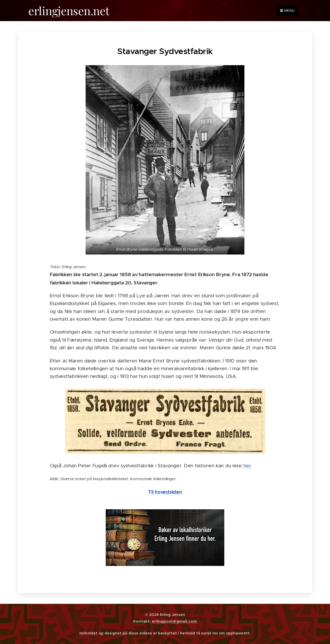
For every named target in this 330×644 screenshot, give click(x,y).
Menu (287, 11)
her (247, 465)
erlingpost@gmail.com (174, 621)
